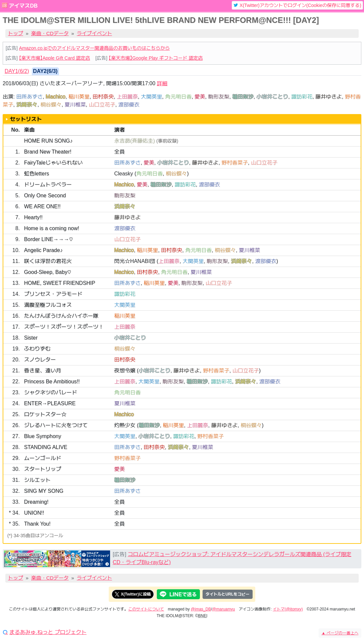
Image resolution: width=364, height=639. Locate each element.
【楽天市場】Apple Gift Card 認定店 (54, 58)
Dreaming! (36, 502)
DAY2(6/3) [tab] (45, 71)
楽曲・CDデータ (50, 33)
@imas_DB (201, 609)
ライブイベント (94, 33)
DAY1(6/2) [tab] (17, 71)
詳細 (162, 83)
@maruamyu (224, 609)
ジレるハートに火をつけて (56, 425)
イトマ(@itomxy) (288, 609)
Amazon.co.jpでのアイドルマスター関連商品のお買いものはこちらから (94, 48)
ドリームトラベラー (48, 185)
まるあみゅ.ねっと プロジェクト (48, 632)
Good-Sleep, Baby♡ (47, 272)
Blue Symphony (42, 436)
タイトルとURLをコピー (228, 594)
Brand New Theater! (48, 152)
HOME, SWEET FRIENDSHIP (60, 283)
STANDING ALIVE (45, 447)
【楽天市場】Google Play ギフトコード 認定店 (156, 58)
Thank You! (37, 524)
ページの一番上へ (340, 633)
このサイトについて (146, 609)
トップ (16, 33)
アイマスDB (23, 6)
